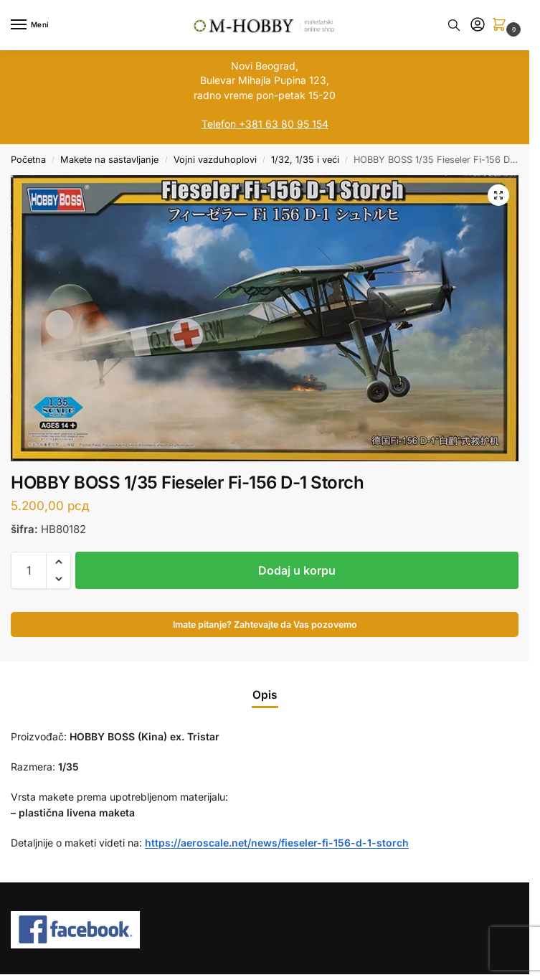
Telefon (219, 124)
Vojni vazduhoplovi (215, 160)
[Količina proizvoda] (29, 570)
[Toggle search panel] (454, 25)
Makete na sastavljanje (109, 160)
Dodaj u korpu (297, 570)
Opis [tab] (265, 695)
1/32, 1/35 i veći (305, 160)
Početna (28, 160)
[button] (502, 25)
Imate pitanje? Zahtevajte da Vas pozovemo (265, 625)
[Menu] (32, 25)
